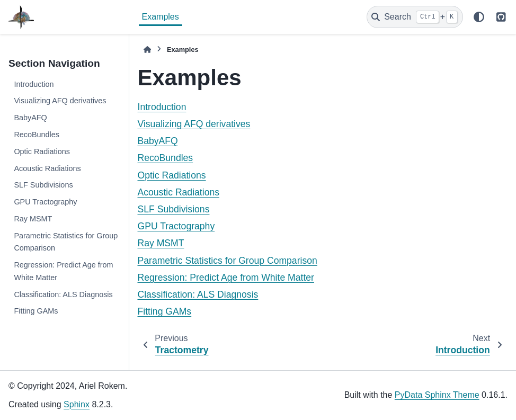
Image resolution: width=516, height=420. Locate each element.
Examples (161, 17)
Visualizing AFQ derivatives (60, 101)
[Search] (415, 17)
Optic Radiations (42, 151)
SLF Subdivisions (43, 185)
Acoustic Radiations (47, 168)
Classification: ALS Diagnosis (63, 294)
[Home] (147, 50)
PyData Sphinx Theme (437, 395)
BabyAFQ (30, 118)
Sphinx (77, 404)
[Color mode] (479, 17)
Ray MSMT (33, 219)
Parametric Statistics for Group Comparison (66, 242)
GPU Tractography (45, 202)
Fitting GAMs (36, 311)
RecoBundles (37, 135)
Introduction (34, 84)
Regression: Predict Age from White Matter (63, 271)
